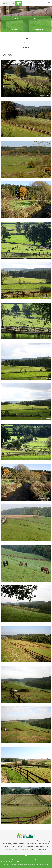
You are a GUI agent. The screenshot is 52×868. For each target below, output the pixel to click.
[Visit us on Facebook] (15, 862)
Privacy (34, 864)
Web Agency (40, 864)
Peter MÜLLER (22, 841)
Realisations (26, 38)
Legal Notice (27, 864)
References (26, 47)
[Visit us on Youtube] (18, 862)
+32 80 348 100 (45, 859)
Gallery (26, 43)
